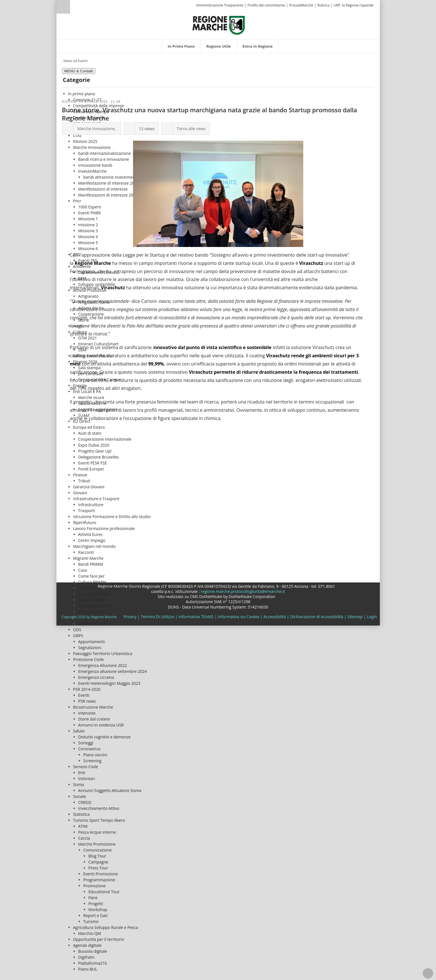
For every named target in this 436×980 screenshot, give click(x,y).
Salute (79, 731)
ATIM (83, 826)
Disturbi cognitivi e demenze (105, 737)
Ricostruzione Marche (93, 707)
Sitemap (355, 617)
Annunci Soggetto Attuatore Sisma (110, 790)
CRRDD (85, 802)
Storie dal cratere (94, 719)
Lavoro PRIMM (92, 600)
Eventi (84, 695)
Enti (82, 773)
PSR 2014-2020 (87, 689)
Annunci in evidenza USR (101, 725)
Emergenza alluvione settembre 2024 (113, 671)
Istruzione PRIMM (95, 594)
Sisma (79, 784)
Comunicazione (98, 850)
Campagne (98, 862)
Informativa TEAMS (196, 617)
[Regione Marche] (219, 25)
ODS (77, 630)
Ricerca (63, 7)
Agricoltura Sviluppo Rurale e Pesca (106, 927)
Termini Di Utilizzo (157, 617)
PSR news (87, 701)
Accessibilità (275, 617)
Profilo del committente (266, 5)
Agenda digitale (87, 945)
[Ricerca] (74, 8)
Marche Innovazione (96, 129)
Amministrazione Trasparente (220, 5)
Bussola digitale (93, 951)
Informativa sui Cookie (239, 617)
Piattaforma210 (93, 963)
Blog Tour (97, 856)
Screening (92, 761)
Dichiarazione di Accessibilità (317, 617)
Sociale (80, 796)
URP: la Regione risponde (353, 5)
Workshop (98, 910)
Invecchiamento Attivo (99, 808)
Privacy (130, 617)
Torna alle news (191, 129)
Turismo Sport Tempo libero (99, 820)
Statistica (82, 814)
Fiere (93, 898)
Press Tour (98, 868)
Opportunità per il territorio (99, 939)
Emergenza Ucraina (96, 677)
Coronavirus (89, 749)
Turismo (91, 921)
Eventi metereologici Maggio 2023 (109, 683)
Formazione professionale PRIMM (109, 588)
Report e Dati (96, 915)
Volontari (87, 779)
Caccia (84, 838)
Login (372, 617)
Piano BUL (88, 969)
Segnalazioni (90, 648)
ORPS (78, 636)
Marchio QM (90, 933)
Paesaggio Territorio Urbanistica (103, 653)
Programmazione (99, 880)
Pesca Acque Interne (97, 832)
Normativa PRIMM (95, 606)
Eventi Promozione (101, 874)
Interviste (87, 713)
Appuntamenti (92, 642)
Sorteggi (86, 743)
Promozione (95, 886)
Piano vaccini (95, 755)
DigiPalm (87, 957)
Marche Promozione (97, 844)
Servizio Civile (86, 767)
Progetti (96, 904)
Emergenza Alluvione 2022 (103, 665)
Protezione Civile (89, 659)
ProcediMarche (301, 5)
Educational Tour (104, 892)
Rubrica (323, 5)
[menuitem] (181, 46)
